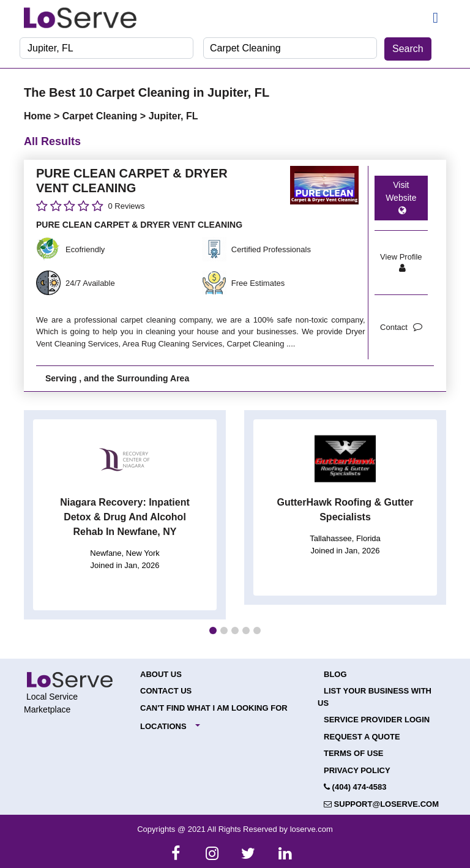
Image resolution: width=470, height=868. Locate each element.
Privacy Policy (357, 770)
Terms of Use (354, 753)
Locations (163, 726)
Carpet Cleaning (101, 116)
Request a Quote (362, 737)
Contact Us (166, 691)
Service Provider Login (377, 720)
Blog (335, 674)
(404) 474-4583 (355, 787)
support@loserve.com (381, 804)
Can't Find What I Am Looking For (214, 708)
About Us (161, 674)
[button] (213, 630)
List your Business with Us (375, 697)
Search (408, 49)
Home (39, 116)
